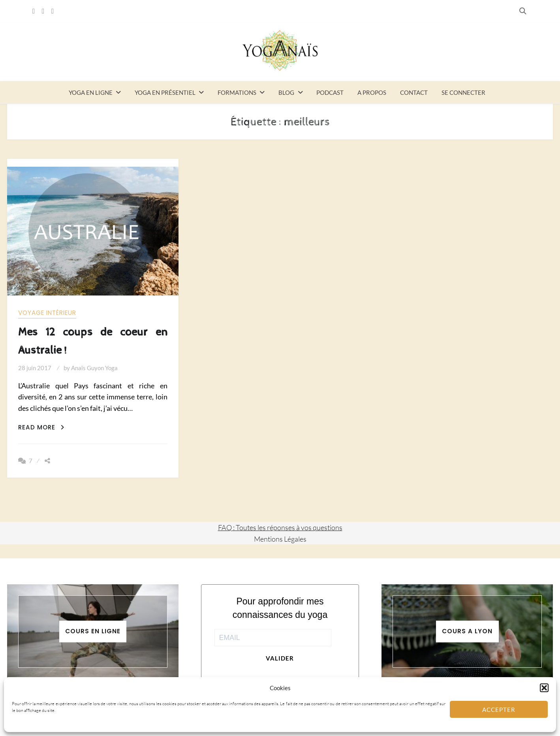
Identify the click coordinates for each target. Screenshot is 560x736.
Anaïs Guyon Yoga (94, 368)
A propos (372, 92)
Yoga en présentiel (165, 92)
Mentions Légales (280, 539)
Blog (286, 92)
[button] (544, 688)
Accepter (499, 710)
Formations (237, 92)
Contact (414, 92)
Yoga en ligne (91, 92)
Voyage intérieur (47, 313)
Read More (41, 427)
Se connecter (463, 92)
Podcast (330, 92)
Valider (280, 658)
